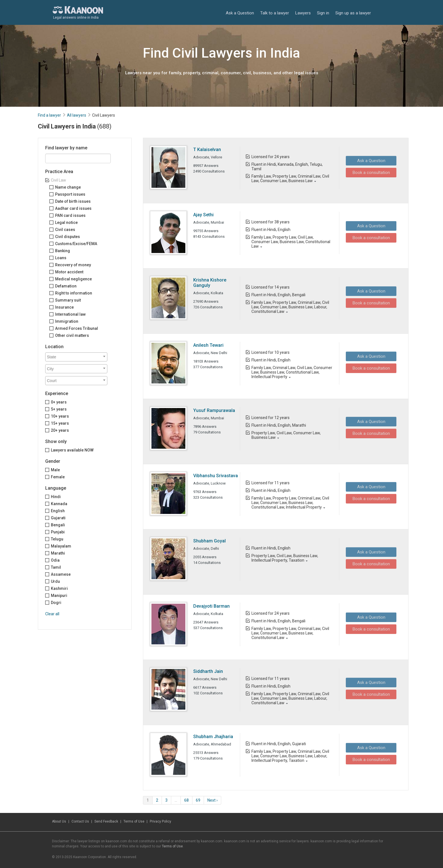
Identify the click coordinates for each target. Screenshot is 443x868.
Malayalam (61, 546)
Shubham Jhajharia (213, 737)
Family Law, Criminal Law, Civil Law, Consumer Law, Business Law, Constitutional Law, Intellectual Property (292, 372)
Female (58, 477)
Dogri (56, 603)
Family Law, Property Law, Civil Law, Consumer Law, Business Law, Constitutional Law (291, 242)
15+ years (60, 423)
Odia (55, 560)
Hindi (56, 497)
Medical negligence (73, 279)
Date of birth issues (73, 201)
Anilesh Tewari (208, 345)
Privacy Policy (160, 821)
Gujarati (58, 518)
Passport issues (70, 194)
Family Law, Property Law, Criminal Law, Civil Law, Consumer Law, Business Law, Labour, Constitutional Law (290, 307)
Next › (212, 800)
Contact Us (80, 821)
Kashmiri (59, 588)
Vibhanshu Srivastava (216, 476)
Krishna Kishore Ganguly (210, 283)
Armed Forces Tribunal (77, 328)
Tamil (56, 567)
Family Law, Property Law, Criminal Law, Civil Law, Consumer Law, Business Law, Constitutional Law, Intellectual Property (290, 503)
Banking (63, 251)
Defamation (66, 286)
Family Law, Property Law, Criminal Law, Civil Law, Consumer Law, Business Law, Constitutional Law (290, 633)
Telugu (57, 539)
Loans (61, 258)
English (58, 511)
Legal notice (66, 223)
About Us (59, 821)
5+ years (59, 409)
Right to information (74, 293)
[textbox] (78, 357)
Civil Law (58, 180)
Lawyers (303, 13)
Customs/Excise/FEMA (76, 244)
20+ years (60, 430)
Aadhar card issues (73, 208)
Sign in (323, 13)
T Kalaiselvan (207, 150)
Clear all (52, 614)
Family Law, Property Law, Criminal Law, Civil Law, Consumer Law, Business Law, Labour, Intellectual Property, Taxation (290, 756)
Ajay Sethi (203, 215)
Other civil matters (72, 335)
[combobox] (76, 357)
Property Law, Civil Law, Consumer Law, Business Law (286, 435)
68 (186, 800)
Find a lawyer (49, 115)
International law (70, 314)
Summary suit (68, 300)
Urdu (55, 581)
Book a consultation (369, 172)
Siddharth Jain (208, 671)
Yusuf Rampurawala (214, 410)
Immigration (67, 321)
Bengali (58, 525)
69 (198, 800)
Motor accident (69, 272)
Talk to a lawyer (275, 13)
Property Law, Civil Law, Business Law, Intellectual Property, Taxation (285, 558)
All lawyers (77, 115)
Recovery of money (73, 265)
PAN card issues (70, 215)
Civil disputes (68, 237)
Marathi (58, 553)
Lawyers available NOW (72, 450)
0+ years (59, 402)
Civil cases (65, 230)
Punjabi (58, 532)
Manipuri (59, 596)
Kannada (59, 504)
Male (55, 470)
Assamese (61, 574)
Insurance (64, 307)
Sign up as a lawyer (353, 13)
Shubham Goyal (209, 541)
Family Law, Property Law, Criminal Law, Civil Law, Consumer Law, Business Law (290, 178)
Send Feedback (106, 821)
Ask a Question (240, 13)
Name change (68, 187)
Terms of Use (134, 821)
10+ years (60, 416)
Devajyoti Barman (211, 606)
